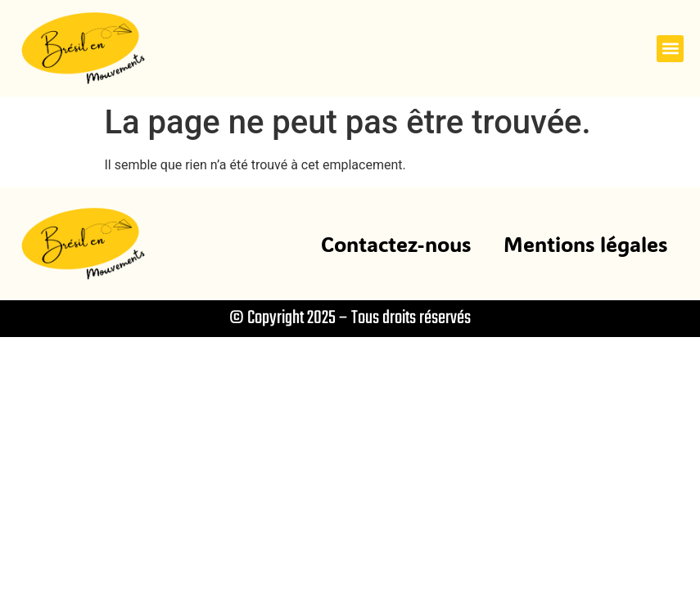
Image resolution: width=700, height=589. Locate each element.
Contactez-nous (396, 244)
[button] (670, 49)
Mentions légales (585, 244)
